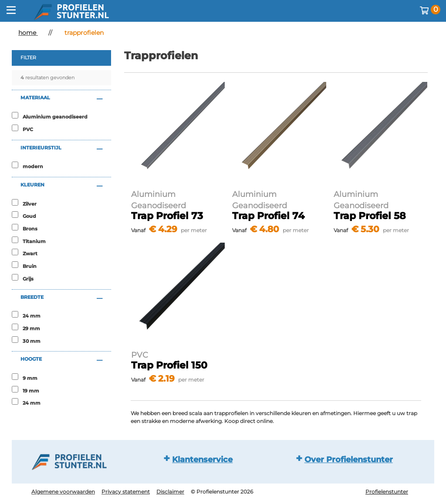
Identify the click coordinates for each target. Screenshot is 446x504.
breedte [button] (32, 297)
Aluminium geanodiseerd (55, 117)
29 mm (31, 328)
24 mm (32, 316)
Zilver (30, 204)
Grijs (28, 279)
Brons (30, 229)
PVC (28, 129)
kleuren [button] (32, 185)
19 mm (31, 391)
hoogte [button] (31, 359)
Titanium (34, 241)
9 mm (30, 378)
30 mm (32, 341)
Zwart (30, 254)
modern (33, 166)
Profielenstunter (387, 492)
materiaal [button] (35, 98)
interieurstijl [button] (41, 148)
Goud (29, 216)
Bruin (30, 266)
